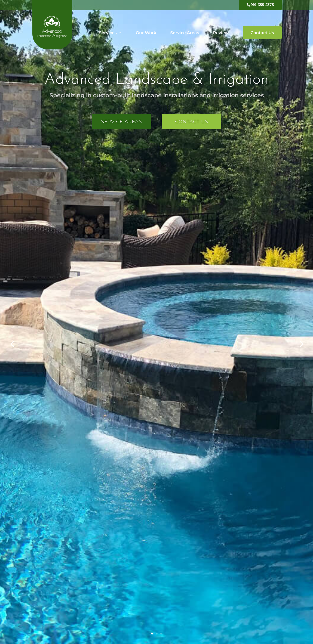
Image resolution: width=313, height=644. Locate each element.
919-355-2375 (262, 5)
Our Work (146, 33)
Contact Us (262, 33)
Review (221, 33)
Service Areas (185, 33)
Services (108, 33)
